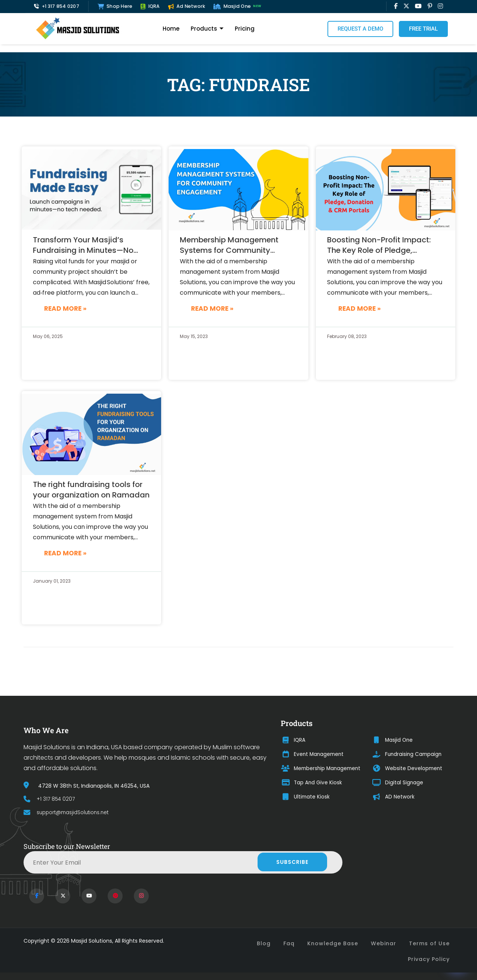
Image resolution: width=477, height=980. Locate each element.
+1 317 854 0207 (57, 6)
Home (171, 29)
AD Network (394, 797)
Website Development (409, 769)
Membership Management (322, 769)
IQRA (150, 6)
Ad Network (187, 6)
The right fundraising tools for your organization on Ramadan (91, 490)
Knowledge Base (333, 943)
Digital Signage (398, 783)
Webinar (384, 943)
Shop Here (115, 6)
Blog (264, 943)
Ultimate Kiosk (306, 797)
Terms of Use (429, 943)
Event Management (313, 754)
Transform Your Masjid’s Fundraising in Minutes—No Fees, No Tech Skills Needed (85, 245)
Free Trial (423, 29)
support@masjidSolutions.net (70, 813)
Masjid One (238, 6)
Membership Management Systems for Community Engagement (229, 245)
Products (207, 29)
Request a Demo (360, 29)
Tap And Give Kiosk (312, 783)
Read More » (65, 308)
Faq (289, 943)
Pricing (245, 29)
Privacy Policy (429, 959)
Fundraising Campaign (409, 754)
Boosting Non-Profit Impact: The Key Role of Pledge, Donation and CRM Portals (379, 245)
